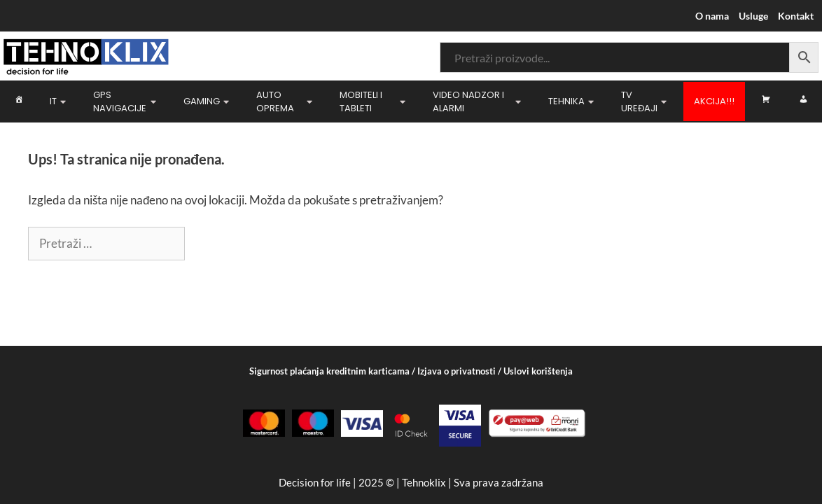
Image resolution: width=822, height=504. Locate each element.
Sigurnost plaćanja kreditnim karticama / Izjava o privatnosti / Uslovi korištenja (411, 371)
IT (58, 101)
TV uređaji (644, 102)
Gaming (206, 101)
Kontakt (796, 16)
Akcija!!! (714, 101)
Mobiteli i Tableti (372, 102)
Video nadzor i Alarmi (477, 102)
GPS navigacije (125, 102)
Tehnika (571, 101)
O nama (712, 16)
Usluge (753, 16)
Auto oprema (284, 102)
